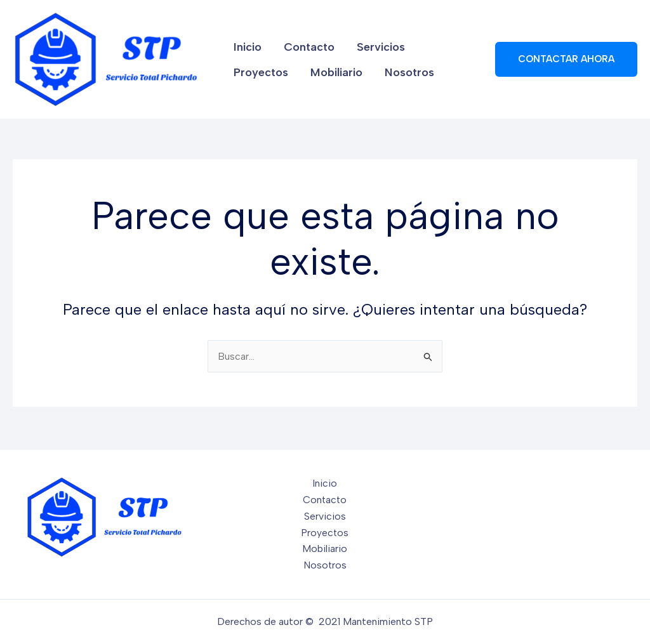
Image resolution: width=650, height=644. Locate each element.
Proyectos (440, 43)
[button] (566, 59)
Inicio (246, 43)
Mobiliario (258, 77)
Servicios (371, 43)
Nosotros (327, 77)
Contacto (303, 43)
